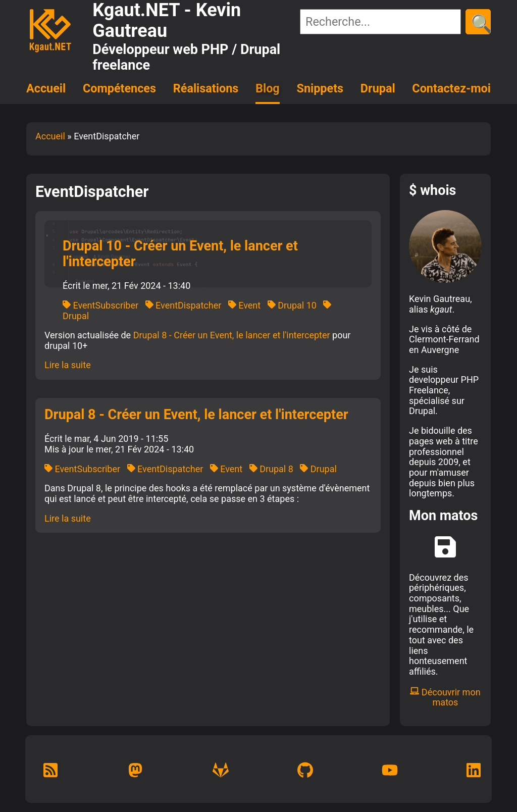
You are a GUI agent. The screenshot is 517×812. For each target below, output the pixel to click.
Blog (268, 88)
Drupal (378, 88)
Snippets (320, 88)
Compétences (119, 88)
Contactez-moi (451, 88)
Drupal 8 (271, 469)
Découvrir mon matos (445, 697)
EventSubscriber (100, 305)
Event (244, 305)
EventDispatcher (184, 305)
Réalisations (206, 88)
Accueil (46, 88)
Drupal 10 (292, 305)
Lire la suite (68, 365)
